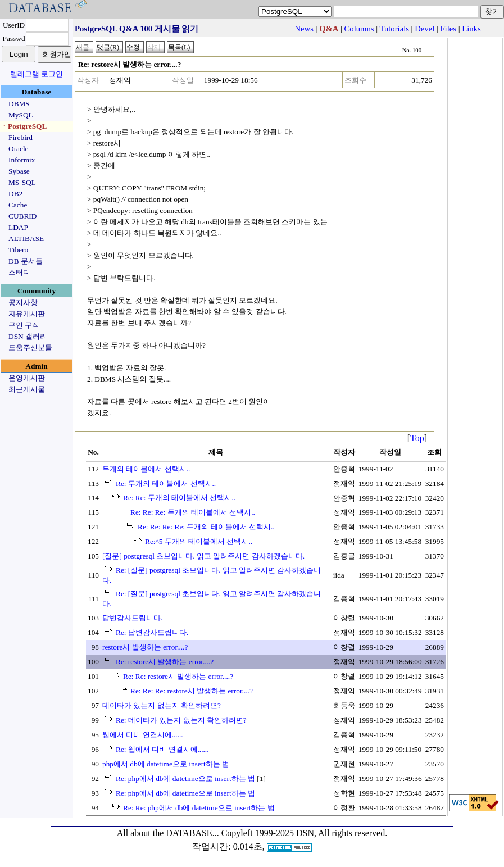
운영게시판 (27, 378)
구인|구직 (24, 325)
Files (448, 29)
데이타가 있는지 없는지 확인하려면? (162, 705)
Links (471, 29)
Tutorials (394, 29)
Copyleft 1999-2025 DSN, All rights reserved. (305, 833)
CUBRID (22, 216)
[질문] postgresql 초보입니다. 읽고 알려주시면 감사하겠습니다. (203, 556)
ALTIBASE (26, 239)
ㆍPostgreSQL (24, 126)
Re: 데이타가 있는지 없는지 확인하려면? (181, 720)
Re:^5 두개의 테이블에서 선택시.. (199, 541)
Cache (18, 205)
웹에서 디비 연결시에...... (143, 735)
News (304, 29)
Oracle (19, 149)
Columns (359, 29)
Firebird (21, 137)
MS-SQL (22, 182)
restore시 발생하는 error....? (145, 647)
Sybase (19, 171)
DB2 (15, 194)
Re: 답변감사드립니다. (152, 632)
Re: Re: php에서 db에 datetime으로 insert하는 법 (199, 808)
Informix (22, 160)
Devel (424, 29)
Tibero (18, 250)
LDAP (18, 227)
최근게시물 (27, 389)
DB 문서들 (26, 261)
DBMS (19, 104)
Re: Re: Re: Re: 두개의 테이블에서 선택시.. (206, 527)
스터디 (19, 272)
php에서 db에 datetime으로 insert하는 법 (166, 764)
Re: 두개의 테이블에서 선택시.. (166, 484)
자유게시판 (27, 314)
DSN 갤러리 (28, 336)
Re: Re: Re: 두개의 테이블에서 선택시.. (193, 512)
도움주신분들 (30, 348)
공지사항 (23, 303)
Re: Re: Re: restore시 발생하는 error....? (192, 691)
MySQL (21, 115)
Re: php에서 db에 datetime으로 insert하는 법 (185, 779)
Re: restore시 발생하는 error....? (165, 662)
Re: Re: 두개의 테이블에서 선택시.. (179, 498)
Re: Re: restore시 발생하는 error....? (178, 676)
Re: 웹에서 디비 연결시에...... (162, 749)
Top (417, 438)
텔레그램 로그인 (37, 74)
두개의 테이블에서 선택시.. (146, 469)
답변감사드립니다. (132, 618)
